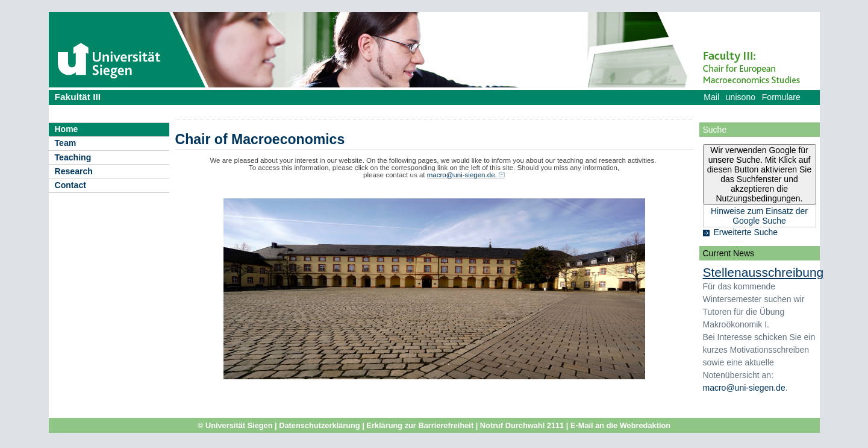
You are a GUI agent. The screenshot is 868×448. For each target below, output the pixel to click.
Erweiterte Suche (746, 232)
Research (74, 171)
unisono (741, 97)
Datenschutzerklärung (319, 425)
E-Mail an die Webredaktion (620, 425)
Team (66, 143)
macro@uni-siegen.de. (462, 175)
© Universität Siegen (235, 425)
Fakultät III (78, 97)
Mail (711, 97)
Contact (70, 185)
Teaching (73, 157)
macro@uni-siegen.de (744, 388)
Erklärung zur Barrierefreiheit (420, 425)
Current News (729, 253)
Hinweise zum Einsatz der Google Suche (759, 216)
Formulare (781, 97)
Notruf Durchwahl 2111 (522, 425)
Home (67, 129)
